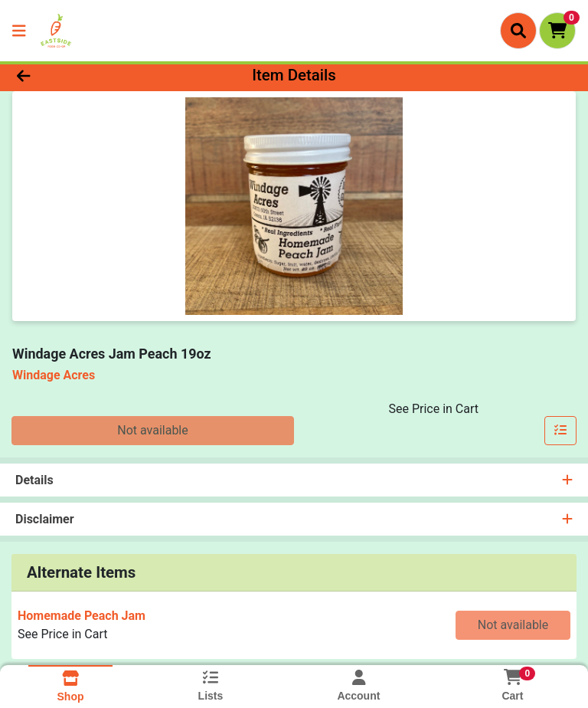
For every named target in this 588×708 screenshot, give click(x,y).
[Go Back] (83, 75)
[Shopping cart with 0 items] (557, 31)
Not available (153, 430)
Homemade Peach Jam (82, 616)
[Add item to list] (560, 431)
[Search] (518, 31)
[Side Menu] (19, 31)
